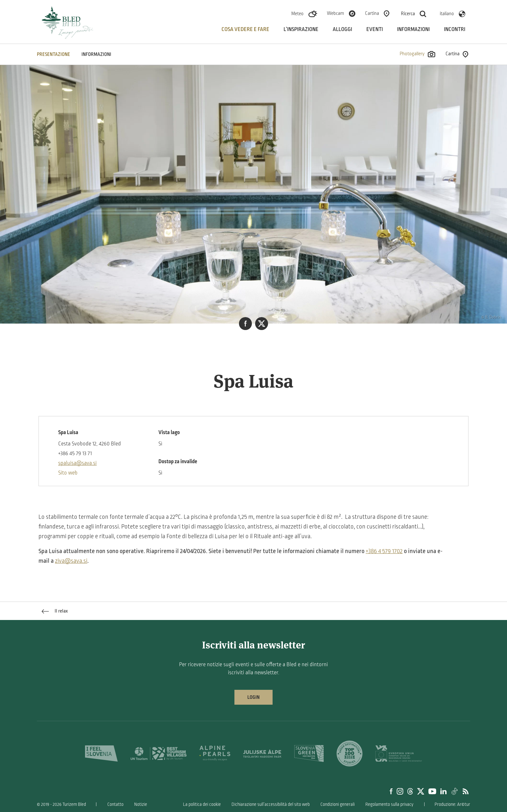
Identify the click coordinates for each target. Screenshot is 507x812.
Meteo (297, 14)
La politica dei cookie (202, 804)
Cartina (372, 13)
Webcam (335, 13)
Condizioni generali (338, 804)
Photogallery (417, 54)
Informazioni (413, 29)
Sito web (68, 473)
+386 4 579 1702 (384, 551)
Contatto (115, 804)
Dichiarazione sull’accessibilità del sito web (271, 804)
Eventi (375, 29)
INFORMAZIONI (96, 54)
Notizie (141, 804)
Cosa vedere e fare (245, 29)
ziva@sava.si (71, 561)
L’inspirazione (301, 29)
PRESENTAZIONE (54, 54)
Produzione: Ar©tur (452, 804)
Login (253, 697)
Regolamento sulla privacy (389, 804)
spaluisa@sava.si (77, 463)
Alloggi (342, 29)
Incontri (455, 29)
